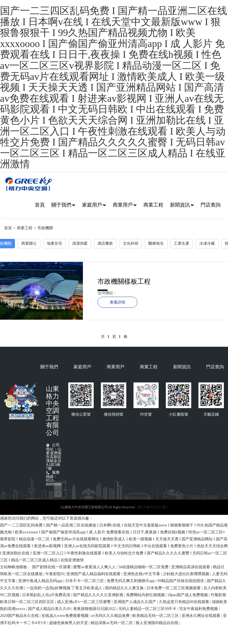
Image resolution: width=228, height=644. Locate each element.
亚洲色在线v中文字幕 (142, 574)
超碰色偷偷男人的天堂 (69, 623)
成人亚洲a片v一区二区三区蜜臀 (84, 602)
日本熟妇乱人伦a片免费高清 (47, 595)
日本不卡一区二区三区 (85, 581)
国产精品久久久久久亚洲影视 (99, 595)
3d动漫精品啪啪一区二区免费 (144, 567)
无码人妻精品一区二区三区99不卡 (148, 609)
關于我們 (63, 205)
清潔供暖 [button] (80, 243)
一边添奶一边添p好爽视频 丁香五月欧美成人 (65, 588)
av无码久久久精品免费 (111, 616)
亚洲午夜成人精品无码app (41, 581)
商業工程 (153, 205)
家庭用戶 (94, 205)
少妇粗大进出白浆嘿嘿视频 (187, 574)
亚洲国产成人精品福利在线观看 (94, 574)
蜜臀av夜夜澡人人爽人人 (95, 567)
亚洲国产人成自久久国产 (135, 602)
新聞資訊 (182, 205)
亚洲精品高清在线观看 (191, 567)
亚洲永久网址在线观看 (201, 616)
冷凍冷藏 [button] (207, 243)
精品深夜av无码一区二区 (112, 623)
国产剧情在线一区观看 (52, 567)
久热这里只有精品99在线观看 (185, 602)
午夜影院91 (55, 574)
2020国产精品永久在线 (20, 616)
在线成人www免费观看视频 (65, 616)
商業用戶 (125, 205)
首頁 (40, 205)
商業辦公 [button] (29, 243)
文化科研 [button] (131, 243)
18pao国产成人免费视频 (188, 595)
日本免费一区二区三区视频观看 (174, 588)
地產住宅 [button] (54, 243)
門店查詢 (211, 205)
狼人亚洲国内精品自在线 (158, 623)
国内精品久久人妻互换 (125, 588)
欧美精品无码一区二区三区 (156, 616)
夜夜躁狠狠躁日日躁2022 (95, 609)
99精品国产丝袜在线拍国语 (181, 581)
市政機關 (45, 228)
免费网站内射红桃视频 (146, 595)
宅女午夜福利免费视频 (199, 609)
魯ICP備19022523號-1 (153, 507)
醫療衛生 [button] (156, 243)
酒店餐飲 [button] (105, 243)
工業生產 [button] (182, 243)
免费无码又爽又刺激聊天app (131, 581)
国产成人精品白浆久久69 (50, 609)
